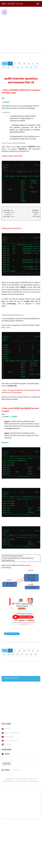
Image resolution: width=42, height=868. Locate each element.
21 (33, 64)
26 (18, 67)
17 (15, 64)
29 (31, 67)
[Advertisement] (21, 32)
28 (27, 67)
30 (36, 67)
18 (19, 64)
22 (38, 64)
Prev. (5, 64)
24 (9, 67)
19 (24, 64)
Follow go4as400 (12, 634)
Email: (7, 754)
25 (13, 67)
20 (29, 64)
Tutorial (12, 4)
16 (10, 64)
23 (4, 67)
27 (22, 67)
